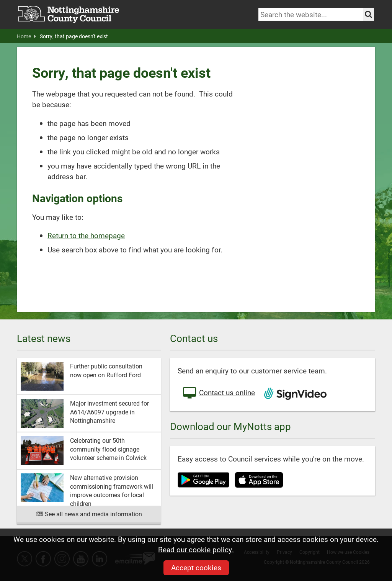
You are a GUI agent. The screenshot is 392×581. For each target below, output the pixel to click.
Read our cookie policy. (196, 549)
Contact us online (218, 393)
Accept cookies (196, 567)
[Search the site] (368, 14)
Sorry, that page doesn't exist (74, 36)
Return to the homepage (86, 235)
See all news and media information (89, 514)
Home (26, 36)
